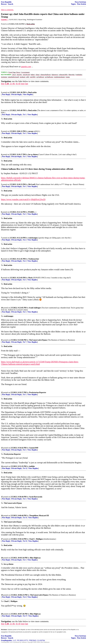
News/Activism (80, 2)
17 (2, 539)
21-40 (12, 84)
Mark (30, 278)
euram (31, 131)
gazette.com (26, 67)
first (3, 84)
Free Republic (6, 2)
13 (2, 448)
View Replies (28, 95)
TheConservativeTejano (38, 340)
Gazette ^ (5, 19)
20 (2, 614)
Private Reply (17, 95)
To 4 (25, 597)
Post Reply (6, 95)
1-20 (7, 84)
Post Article (82, 4)
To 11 (25, 518)
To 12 (25, 468)
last (27, 84)
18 (2, 558)
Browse (4, 4)
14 (2, 466)
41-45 (18, 84)
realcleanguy (33, 238)
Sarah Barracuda (36, 497)
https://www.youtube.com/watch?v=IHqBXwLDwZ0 (23, 199)
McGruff (32, 184)
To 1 (25, 115)
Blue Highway (35, 558)
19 (2, 595)
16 (2, 516)
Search (11, 4)
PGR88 (31, 212)
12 (2, 392)
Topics (73, 4)
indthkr (32, 466)
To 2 (25, 240)
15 (2, 497)
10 (2, 308)
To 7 (25, 342)
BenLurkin (32, 92)
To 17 (25, 616)
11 (2, 340)
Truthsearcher (34, 259)
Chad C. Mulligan (36, 539)
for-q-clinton (33, 154)
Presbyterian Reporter (38, 392)
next (23, 84)
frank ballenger (35, 308)
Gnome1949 (34, 448)
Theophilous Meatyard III (39, 516)
